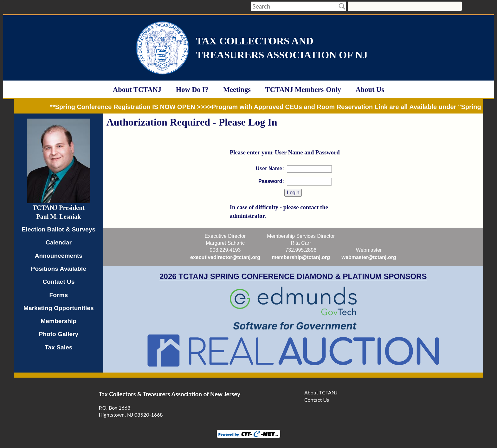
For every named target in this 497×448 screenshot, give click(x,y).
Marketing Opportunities (59, 308)
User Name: (270, 169)
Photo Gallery (58, 334)
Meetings (237, 90)
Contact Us (58, 282)
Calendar (59, 242)
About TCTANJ (137, 90)
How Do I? (192, 90)
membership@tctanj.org (301, 257)
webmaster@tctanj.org (369, 257)
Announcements (59, 256)
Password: (271, 181)
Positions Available (59, 269)
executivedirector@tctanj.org (225, 257)
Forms (59, 295)
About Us (370, 90)
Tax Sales (58, 347)
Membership (58, 321)
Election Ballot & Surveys (59, 229)
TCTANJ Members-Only (303, 90)
